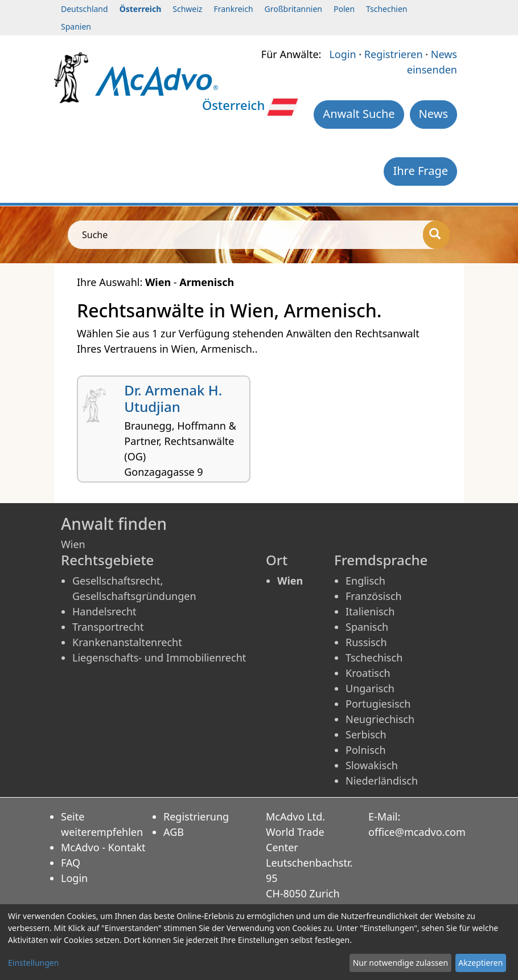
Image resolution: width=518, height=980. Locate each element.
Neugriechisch (380, 719)
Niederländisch (382, 781)
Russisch (366, 642)
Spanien (76, 26)
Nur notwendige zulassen (400, 963)
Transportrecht (108, 627)
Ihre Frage (420, 171)
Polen (344, 9)
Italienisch (370, 611)
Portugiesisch (378, 704)
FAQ (71, 863)
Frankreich (233, 9)
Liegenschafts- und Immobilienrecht (159, 658)
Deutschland (85, 9)
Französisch (374, 596)
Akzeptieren (480, 963)
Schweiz (187, 9)
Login (342, 54)
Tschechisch (374, 658)
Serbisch (366, 734)
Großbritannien (293, 9)
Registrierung (196, 816)
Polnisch (366, 750)
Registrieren (394, 54)
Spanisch (367, 627)
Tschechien (387, 9)
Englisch (365, 581)
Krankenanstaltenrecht (127, 642)
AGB (174, 832)
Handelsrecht (104, 611)
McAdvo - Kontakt (103, 847)
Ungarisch (370, 688)
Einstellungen (33, 963)
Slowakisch (372, 765)
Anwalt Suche (359, 114)
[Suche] (436, 235)
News (433, 114)
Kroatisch (368, 673)
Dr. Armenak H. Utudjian (173, 398)
